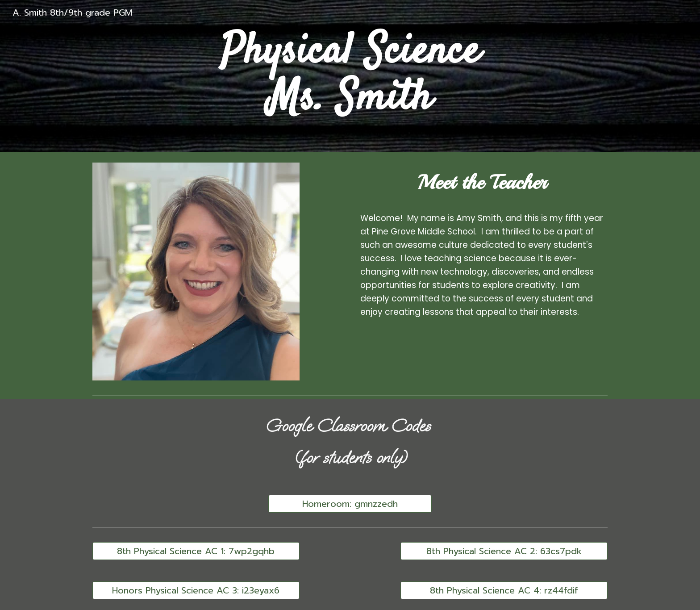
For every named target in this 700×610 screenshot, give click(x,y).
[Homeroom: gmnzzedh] (350, 504)
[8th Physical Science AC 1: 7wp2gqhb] (196, 551)
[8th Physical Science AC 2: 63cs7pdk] (504, 551)
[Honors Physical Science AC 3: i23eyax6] (196, 590)
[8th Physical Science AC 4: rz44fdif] (504, 590)
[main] (350, 76)
